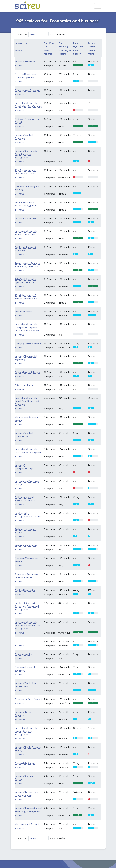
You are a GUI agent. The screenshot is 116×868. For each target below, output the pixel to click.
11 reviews (20, 719)
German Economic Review (27, 372)
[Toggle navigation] (98, 6)
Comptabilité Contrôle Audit (29, 699)
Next (33, 34)
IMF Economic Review (25, 218)
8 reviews (19, 767)
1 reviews (19, 66)
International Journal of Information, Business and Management (28, 625)
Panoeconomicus (23, 311)
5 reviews (19, 594)
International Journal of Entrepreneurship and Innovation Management (27, 327)
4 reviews (19, 255)
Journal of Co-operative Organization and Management (26, 154)
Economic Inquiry (23, 654)
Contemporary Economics (28, 90)
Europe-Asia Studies (25, 763)
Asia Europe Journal (25, 385)
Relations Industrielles (26, 545)
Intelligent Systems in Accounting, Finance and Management (27, 606)
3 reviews (19, 126)
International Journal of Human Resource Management (27, 731)
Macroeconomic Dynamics (28, 824)
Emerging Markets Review (28, 343)
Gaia (17, 641)
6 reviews (19, 675)
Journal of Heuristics (25, 61)
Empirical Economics (25, 590)
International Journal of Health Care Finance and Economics (27, 401)
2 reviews (19, 82)
